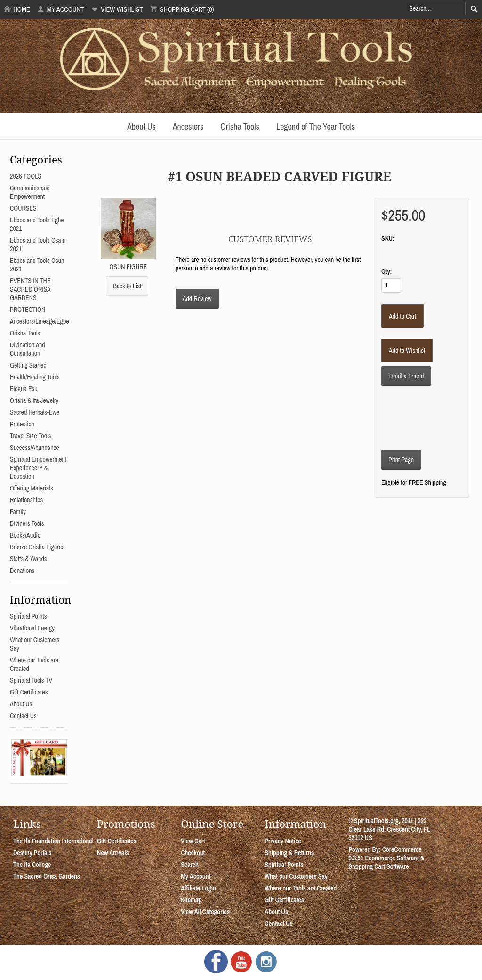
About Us (141, 127)
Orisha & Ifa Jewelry (34, 400)
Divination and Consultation (28, 349)
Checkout (193, 853)
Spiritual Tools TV (31, 680)
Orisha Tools (240, 127)
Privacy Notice (283, 841)
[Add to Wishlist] (407, 351)
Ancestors (188, 127)
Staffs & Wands (28, 559)
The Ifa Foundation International (53, 841)
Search (190, 865)
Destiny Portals (32, 853)
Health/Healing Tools (35, 377)
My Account (60, 9)
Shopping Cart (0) (182, 9)
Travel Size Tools (30, 436)
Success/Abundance (35, 448)
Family (18, 512)
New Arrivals (113, 853)
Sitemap (191, 900)
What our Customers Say (296, 876)
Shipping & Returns (289, 853)
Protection (22, 424)
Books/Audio (25, 535)
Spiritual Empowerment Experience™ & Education (38, 468)
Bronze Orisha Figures (37, 547)
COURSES (23, 208)
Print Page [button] (401, 460)
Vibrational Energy (32, 628)
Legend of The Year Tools (316, 127)
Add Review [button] (197, 299)
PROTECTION (28, 310)
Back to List (127, 286)
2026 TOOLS (26, 176)
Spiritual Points (28, 616)
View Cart (193, 841)
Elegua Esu (24, 389)
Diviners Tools (27, 523)
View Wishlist (117, 9)
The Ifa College (32, 865)
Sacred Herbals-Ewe (35, 412)
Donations (22, 571)
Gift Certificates (29, 692)
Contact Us (23, 716)
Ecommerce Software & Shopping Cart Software (386, 862)
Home (17, 9)
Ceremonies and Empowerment (30, 192)
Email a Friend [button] (406, 376)
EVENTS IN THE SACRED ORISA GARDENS (30, 289)
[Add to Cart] (402, 316)
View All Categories (205, 912)
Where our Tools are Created (301, 888)
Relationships (26, 500)
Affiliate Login (198, 888)
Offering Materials (32, 488)
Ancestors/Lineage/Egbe (40, 321)
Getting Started (28, 365)
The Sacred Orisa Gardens (47, 876)
